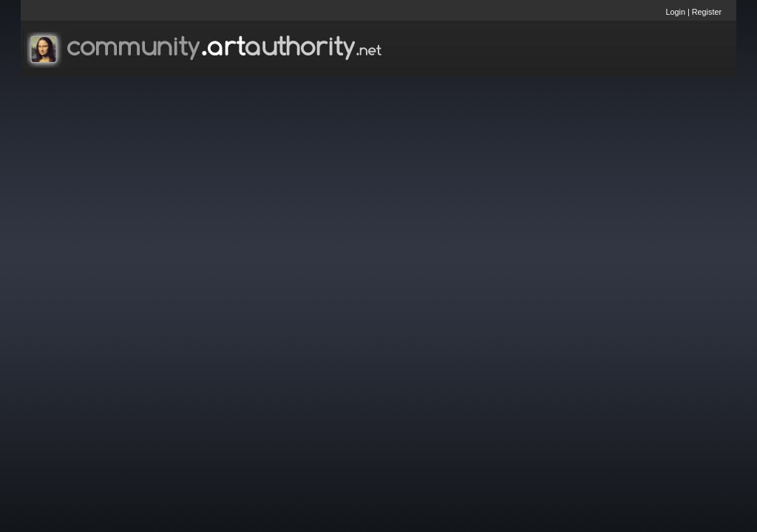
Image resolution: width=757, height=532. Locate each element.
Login (676, 12)
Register (707, 12)
